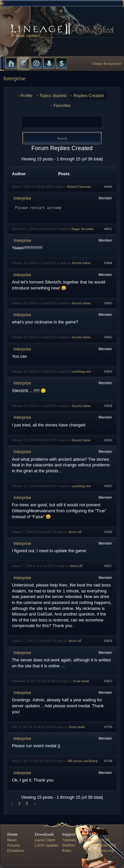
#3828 (108, 532)
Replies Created (89, 96)
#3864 (108, 263)
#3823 (108, 681)
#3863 (108, 303)
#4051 (108, 229)
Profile (26, 96)
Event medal (81, 681)
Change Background (106, 63)
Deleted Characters (79, 187)
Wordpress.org (101, 851)
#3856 (108, 440)
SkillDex (69, 845)
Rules (67, 851)
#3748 (108, 761)
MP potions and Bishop (83, 761)
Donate (62, 63)
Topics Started (53, 96)
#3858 (108, 406)
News (12, 840)
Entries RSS (99, 840)
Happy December (83, 229)
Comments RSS (103, 845)
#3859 (108, 371)
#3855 (108, 486)
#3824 (108, 641)
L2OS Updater (47, 845)
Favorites (62, 105)
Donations (16, 851)
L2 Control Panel (36, 63)
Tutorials (69, 840)
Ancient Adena (81, 263)
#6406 (108, 187)
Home (11, 63)
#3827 (108, 566)
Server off (75, 532)
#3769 (108, 727)
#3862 (108, 337)
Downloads (49, 63)
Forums (24, 63)
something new (81, 371)
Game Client (45, 840)
